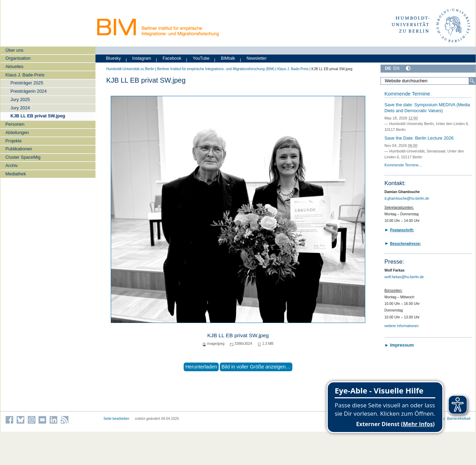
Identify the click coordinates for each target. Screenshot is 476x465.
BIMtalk (228, 58)
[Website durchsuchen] (428, 81)
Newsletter (257, 58)
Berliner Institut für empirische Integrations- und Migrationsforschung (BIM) (216, 69)
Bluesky (113, 58)
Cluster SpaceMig (23, 157)
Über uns (15, 50)
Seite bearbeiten (116, 419)
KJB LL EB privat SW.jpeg (38, 116)
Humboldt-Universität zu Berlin (130, 69)
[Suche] (472, 81)
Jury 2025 (20, 99)
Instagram (142, 58)
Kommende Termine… (403, 165)
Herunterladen (201, 367)
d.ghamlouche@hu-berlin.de (407, 198)
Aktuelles (15, 67)
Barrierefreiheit (459, 419)
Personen (15, 124)
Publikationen (19, 149)
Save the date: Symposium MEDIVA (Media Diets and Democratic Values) (427, 108)
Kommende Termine (407, 94)
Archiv (12, 165)
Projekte (14, 141)
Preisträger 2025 (27, 83)
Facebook (172, 58)
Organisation (18, 58)
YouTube (201, 58)
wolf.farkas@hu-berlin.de (404, 277)
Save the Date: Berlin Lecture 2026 (419, 138)
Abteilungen (17, 132)
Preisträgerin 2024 (29, 91)
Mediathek (16, 174)
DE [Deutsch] (388, 68)
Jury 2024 (20, 108)
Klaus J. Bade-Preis (25, 75)
